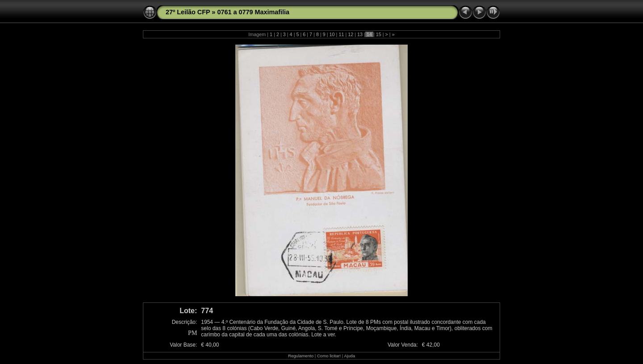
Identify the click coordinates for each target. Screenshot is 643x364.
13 (360, 34)
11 (341, 34)
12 (351, 34)
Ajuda (349, 356)
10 (332, 34)
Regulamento (301, 356)
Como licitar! (329, 356)
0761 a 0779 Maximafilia (253, 12)
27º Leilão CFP (188, 12)
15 (379, 34)
